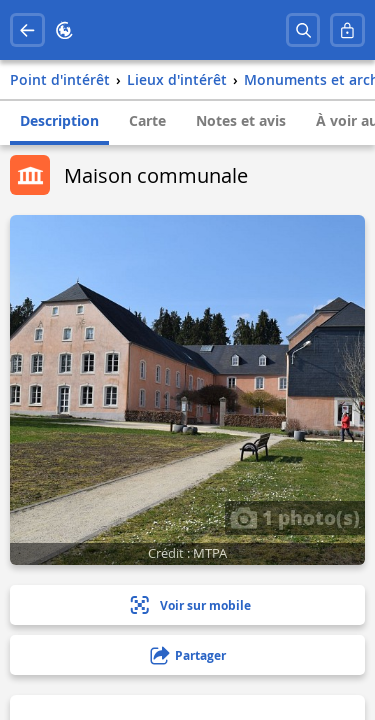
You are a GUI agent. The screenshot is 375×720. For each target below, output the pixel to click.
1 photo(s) (295, 517)
